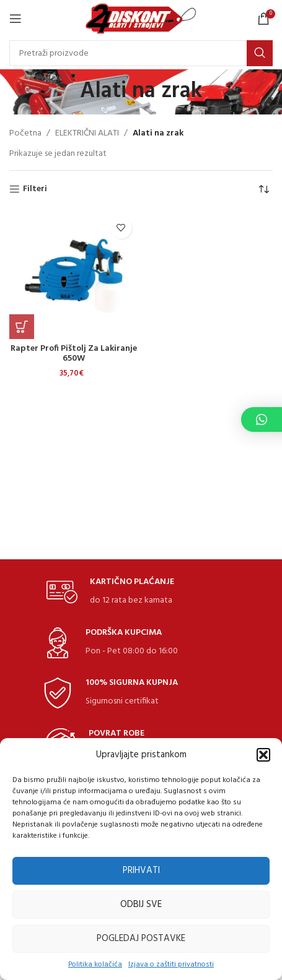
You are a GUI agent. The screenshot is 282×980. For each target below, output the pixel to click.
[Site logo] (141, 19)
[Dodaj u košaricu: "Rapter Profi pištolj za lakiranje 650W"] (22, 327)
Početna (25, 134)
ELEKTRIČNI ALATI (87, 134)
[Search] (141, 53)
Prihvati (141, 870)
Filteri (35, 190)
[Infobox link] (110, 592)
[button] (263, 755)
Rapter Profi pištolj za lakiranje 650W (74, 354)
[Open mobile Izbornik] (15, 19)
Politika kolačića (95, 965)
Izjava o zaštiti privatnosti (171, 965)
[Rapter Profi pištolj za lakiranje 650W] (74, 275)
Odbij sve (141, 905)
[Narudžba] (263, 189)
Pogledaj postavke (141, 939)
